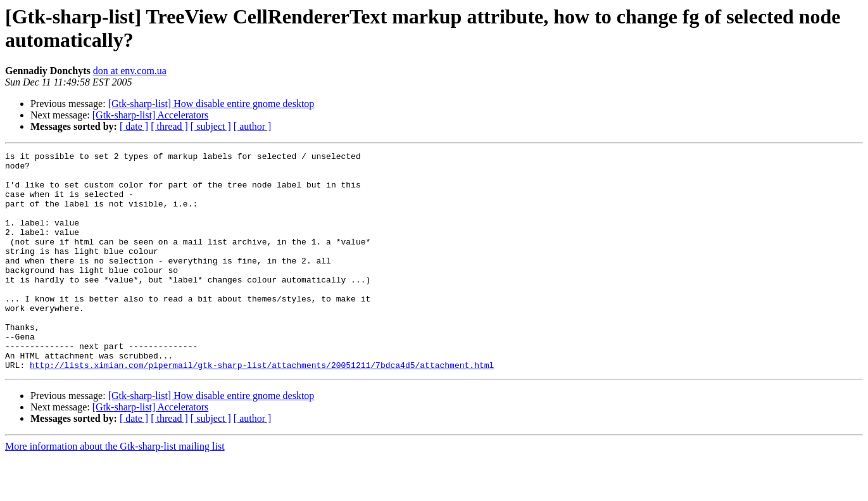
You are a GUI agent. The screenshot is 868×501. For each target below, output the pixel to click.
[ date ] (134, 126)
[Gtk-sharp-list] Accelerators (150, 115)
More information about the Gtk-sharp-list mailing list (115, 490)
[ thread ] (169, 126)
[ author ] (253, 126)
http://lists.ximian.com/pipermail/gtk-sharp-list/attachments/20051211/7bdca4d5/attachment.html (262, 409)
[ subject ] (211, 126)
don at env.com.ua (130, 71)
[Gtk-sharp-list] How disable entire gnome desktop (211, 104)
